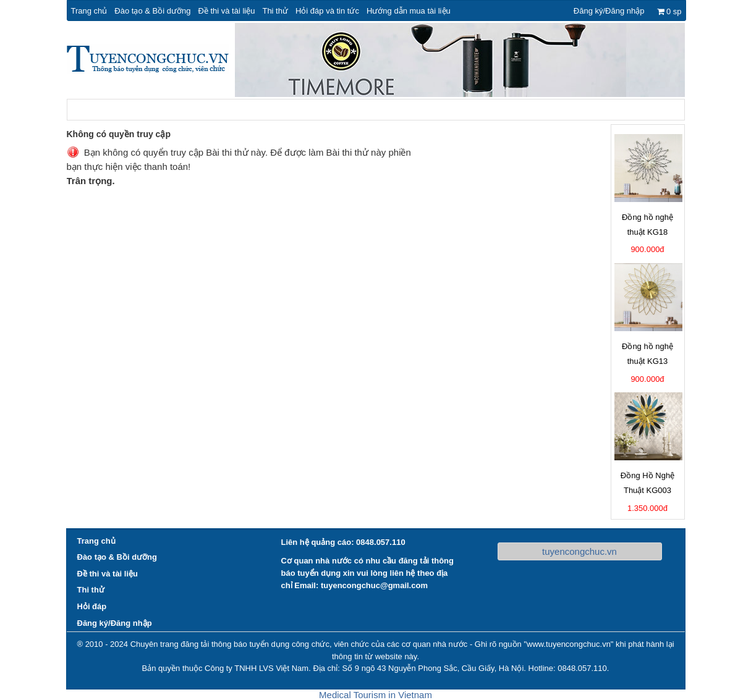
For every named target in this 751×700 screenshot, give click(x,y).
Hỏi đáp (92, 606)
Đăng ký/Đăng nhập (609, 11)
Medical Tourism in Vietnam (375, 695)
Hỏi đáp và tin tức (327, 11)
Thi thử (275, 11)
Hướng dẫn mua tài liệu (409, 11)
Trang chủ (89, 11)
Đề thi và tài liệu (226, 11)
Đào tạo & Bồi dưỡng (152, 11)
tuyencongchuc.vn (579, 551)
